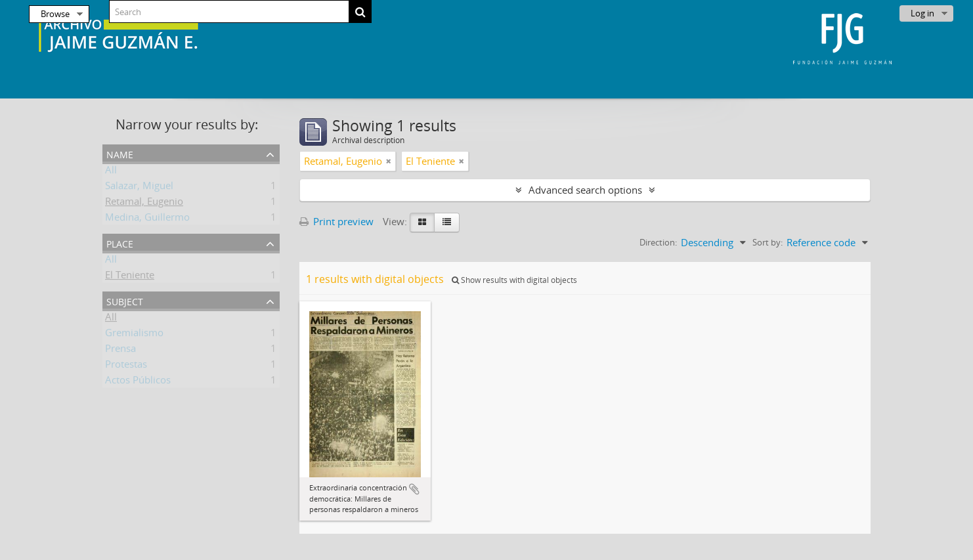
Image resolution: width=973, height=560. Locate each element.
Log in (922, 13)
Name (120, 153)
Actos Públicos (138, 382)
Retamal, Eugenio (144, 204)
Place (120, 243)
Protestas (126, 366)
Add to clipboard (414, 489)
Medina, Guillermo (147, 219)
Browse (55, 14)
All (111, 172)
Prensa (120, 351)
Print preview (336, 221)
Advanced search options (585, 190)
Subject (125, 300)
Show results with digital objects (514, 280)
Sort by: (768, 242)
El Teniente (130, 277)
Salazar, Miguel (139, 188)
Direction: (658, 242)
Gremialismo (134, 335)
